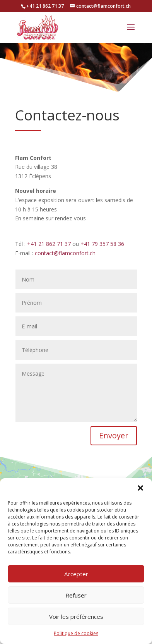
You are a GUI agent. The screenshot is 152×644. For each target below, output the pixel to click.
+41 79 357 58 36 (102, 244)
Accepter (76, 574)
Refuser (76, 595)
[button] (140, 488)
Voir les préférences (76, 617)
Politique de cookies (76, 633)
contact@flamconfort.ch (65, 253)
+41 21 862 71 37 (49, 244)
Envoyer (114, 435)
